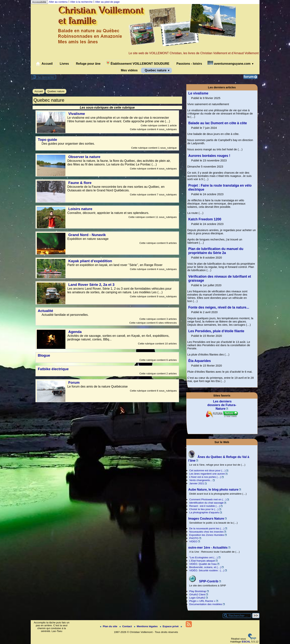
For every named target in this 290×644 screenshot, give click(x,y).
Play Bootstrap (198, 591)
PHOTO (194, 538)
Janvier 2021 (197, 483)
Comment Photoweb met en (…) (208, 499)
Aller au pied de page (107, 2)
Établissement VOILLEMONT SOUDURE (138, 63)
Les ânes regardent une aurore (207, 474)
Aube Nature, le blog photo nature (213, 489)
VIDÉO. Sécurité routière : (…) (207, 570)
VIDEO (193, 541)
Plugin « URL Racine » (202, 601)
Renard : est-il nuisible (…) (205, 506)
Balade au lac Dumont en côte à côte (218, 123)
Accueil (44, 64)
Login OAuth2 (197, 598)
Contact (126, 626)
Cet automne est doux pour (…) (207, 470)
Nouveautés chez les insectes (206, 532)
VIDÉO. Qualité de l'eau (203, 564)
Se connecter (46, 77)
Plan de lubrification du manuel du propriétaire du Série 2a (216, 251)
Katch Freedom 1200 (205, 219)
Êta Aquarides (200, 361)
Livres (64, 64)
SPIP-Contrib (203, 581)
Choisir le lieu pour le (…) (204, 509)
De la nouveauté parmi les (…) (207, 528)
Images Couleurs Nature (206, 518)
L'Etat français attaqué (202, 561)
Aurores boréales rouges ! (209, 156)
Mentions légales (146, 626)
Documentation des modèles (206, 604)
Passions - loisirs (188, 64)
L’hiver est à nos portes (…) (205, 477)
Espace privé (170, 626)
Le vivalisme (198, 93)
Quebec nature (156, 70)
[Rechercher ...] (237, 616)
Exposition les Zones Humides (207, 535)
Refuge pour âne (87, 64)
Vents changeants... (201, 480)
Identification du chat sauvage (206, 503)
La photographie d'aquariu (204, 512)
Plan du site (109, 626)
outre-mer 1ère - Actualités (208, 547)
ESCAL (246, 642)
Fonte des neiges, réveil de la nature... (219, 307)
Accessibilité (39, 2)
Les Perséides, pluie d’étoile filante (216, 331)
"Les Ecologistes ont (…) (204, 557)
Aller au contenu (58, 2)
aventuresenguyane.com (231, 63)
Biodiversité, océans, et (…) (205, 567)
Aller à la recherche (81, 2)
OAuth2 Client (197, 594)
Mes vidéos (128, 70)
